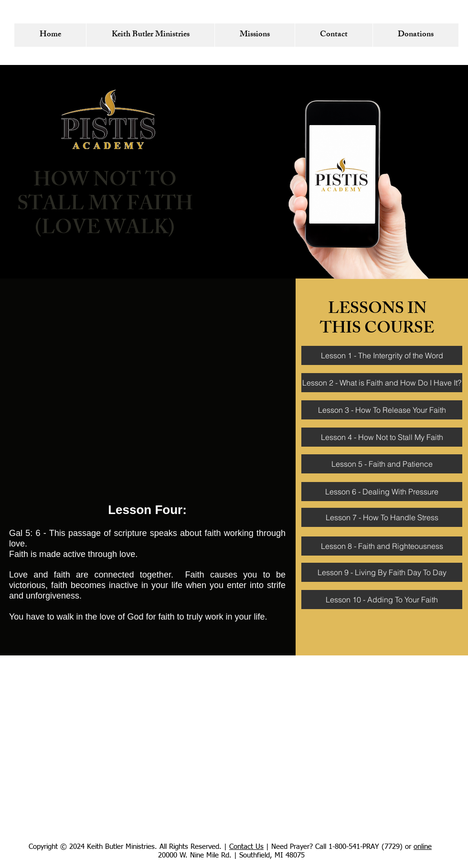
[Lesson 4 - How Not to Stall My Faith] (382, 437)
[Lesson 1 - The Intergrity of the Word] (382, 355)
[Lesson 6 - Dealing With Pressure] (382, 492)
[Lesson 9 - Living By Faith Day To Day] (382, 572)
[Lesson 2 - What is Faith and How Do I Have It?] (382, 383)
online (423, 847)
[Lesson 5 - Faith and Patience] (382, 464)
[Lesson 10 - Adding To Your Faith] (382, 600)
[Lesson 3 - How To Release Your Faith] (382, 410)
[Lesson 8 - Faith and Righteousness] (382, 546)
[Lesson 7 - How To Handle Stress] (382, 517)
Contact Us (246, 847)
